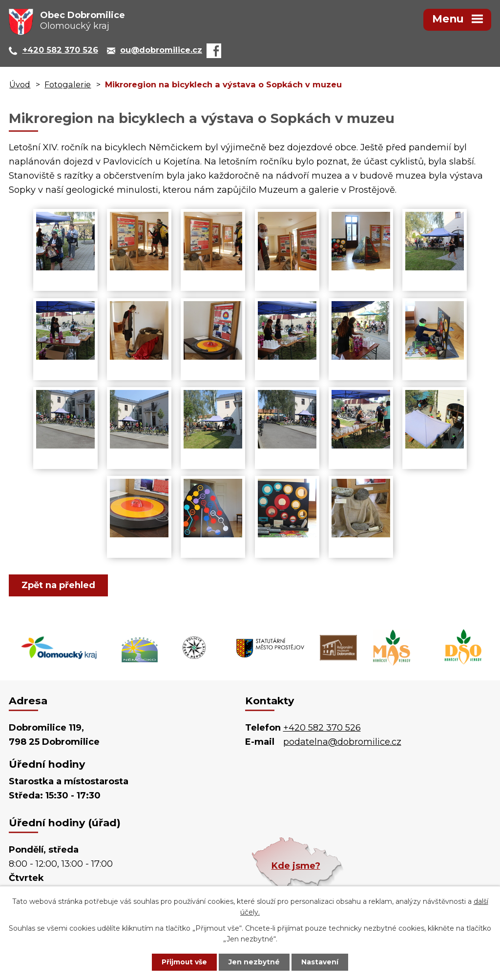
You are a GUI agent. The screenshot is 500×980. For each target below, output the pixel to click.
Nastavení (321, 962)
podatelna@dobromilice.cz (342, 742)
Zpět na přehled (59, 585)
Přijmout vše (184, 962)
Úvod (20, 84)
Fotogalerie (68, 84)
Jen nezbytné (255, 962)
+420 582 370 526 (322, 728)
